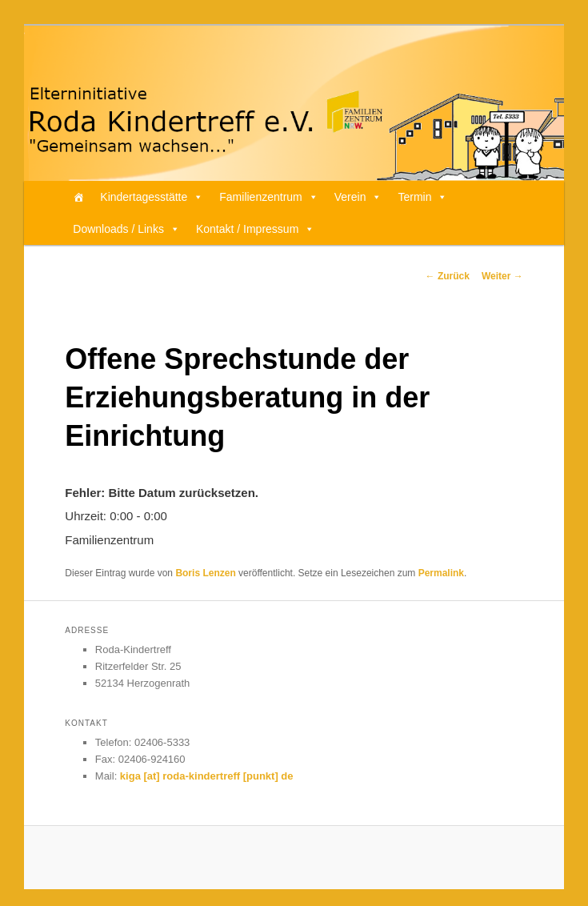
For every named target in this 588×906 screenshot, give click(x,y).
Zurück (448, 276)
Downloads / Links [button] (126, 229)
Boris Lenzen (205, 573)
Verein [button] (358, 197)
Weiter (502, 276)
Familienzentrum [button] (268, 197)
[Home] (78, 197)
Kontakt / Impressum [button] (255, 229)
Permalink (441, 573)
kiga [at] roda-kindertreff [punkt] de (207, 776)
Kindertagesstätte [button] (152, 197)
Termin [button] (422, 197)
